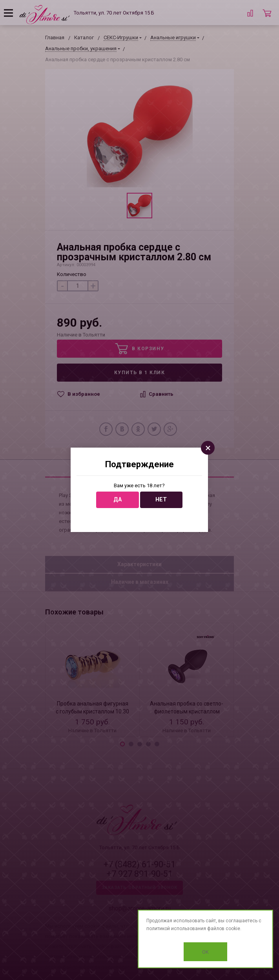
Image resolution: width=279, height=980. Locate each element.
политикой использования (176, 929)
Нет (161, 500)
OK (205, 952)
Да (118, 500)
